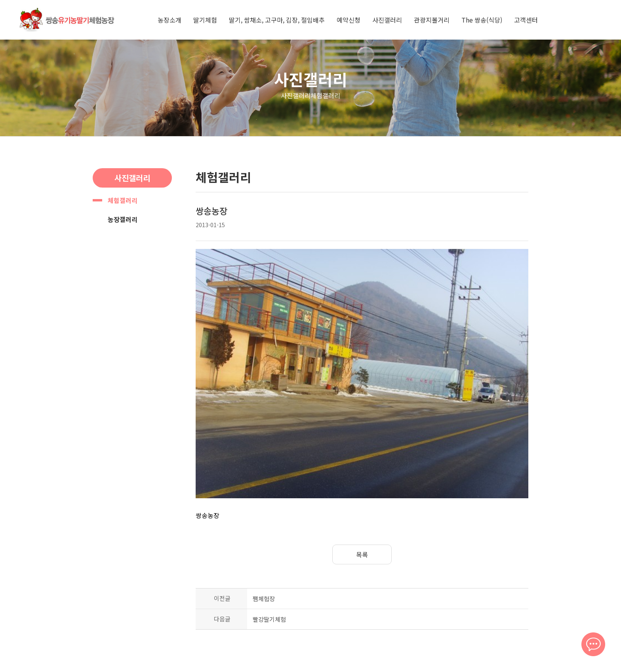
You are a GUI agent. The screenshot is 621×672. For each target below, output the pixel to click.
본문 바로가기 (0, 0)
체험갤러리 (123, 200)
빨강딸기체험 (269, 548)
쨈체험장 (264, 527)
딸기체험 (205, 20)
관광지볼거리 (432, 20)
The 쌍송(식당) (482, 20)
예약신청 (349, 20)
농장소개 (170, 20)
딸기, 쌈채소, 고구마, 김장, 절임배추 (277, 20)
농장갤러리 (123, 219)
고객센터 (526, 20)
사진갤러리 (387, 20)
